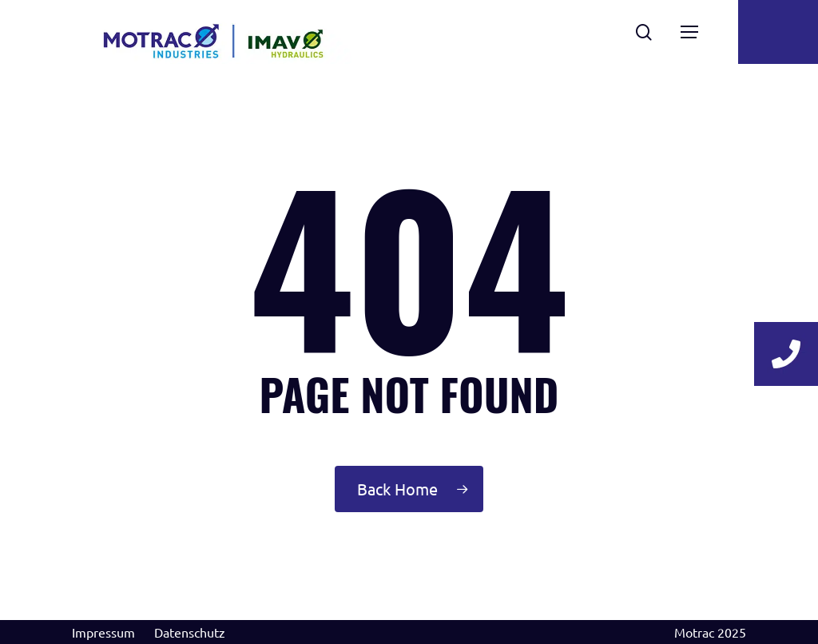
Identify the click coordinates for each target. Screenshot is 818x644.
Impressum (103, 632)
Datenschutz (190, 632)
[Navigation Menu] (689, 32)
